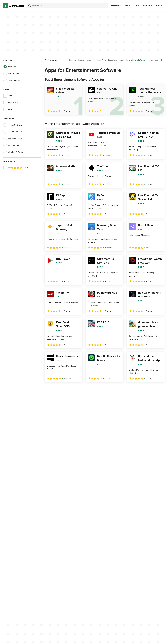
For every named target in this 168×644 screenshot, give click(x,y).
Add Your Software (56, 526)
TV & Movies (11, 145)
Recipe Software (13, 132)
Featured (10, 67)
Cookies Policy (98, 531)
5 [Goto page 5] (77, 388)
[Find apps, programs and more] (68, 6)
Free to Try (11, 103)
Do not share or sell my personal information (101, 537)
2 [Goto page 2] (55, 388)
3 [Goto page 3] (62, 388)
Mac (126, 6)
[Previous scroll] (64, 60)
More (159, 6)
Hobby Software (13, 125)
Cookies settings (98, 544)
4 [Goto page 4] (70, 388)
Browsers (72, 60)
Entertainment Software (136, 60)
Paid (8, 110)
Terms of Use (97, 526)
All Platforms (52, 60)
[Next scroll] (161, 60)
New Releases (12, 80)
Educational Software (116, 60)
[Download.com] (14, 6)
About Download (55, 521)
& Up (16, 168)
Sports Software (13, 139)
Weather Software (13, 152)
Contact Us (52, 531)
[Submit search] (30, 6)
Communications (85, 60)
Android (147, 6)
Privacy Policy (97, 521)
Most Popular (11, 74)
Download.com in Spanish (59, 536)
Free (8, 96)
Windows (115, 6)
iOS (136, 6)
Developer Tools (100, 60)
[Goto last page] (159, 388)
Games (150, 60)
